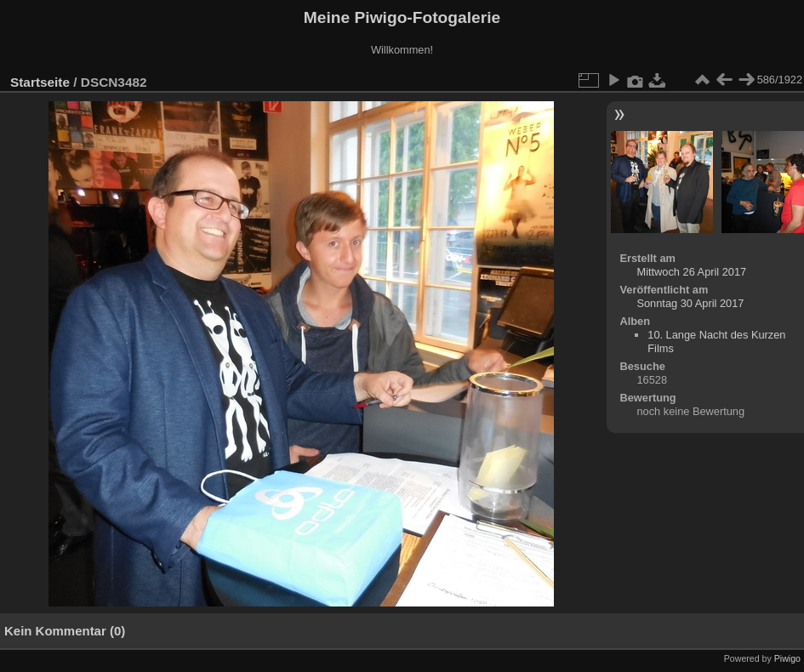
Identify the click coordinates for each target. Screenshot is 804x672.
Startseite (40, 82)
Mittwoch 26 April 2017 (691, 272)
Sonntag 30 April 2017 (690, 303)
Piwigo (787, 658)
